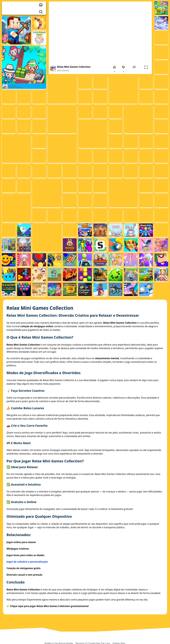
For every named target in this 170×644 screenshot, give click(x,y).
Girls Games (63, 70)
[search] (41, 12)
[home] (41, 5)
